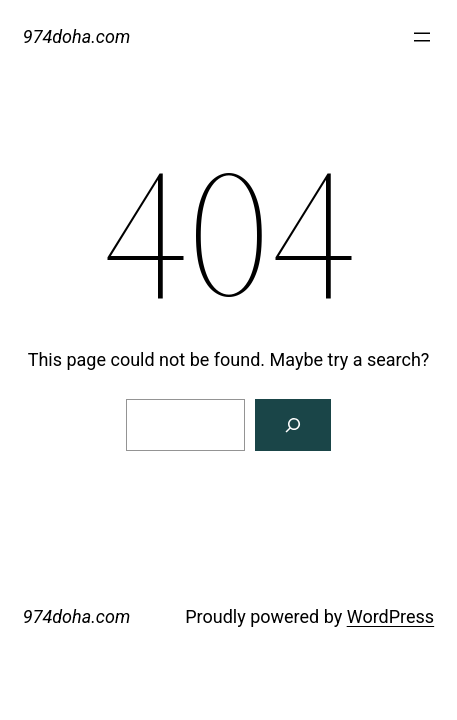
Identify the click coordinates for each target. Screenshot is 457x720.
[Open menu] (422, 37)
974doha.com (76, 36)
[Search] (293, 425)
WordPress (390, 616)
